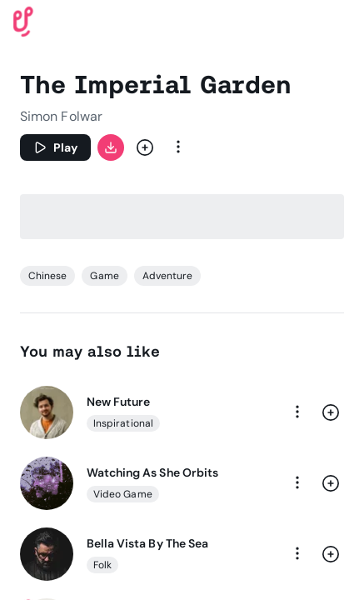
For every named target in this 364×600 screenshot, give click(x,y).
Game (104, 276)
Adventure (168, 276)
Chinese (47, 276)
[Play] (55, 147)
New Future (118, 402)
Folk (102, 565)
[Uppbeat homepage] (23, 20)
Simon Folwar (61, 116)
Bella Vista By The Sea (147, 543)
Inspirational (123, 423)
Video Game (123, 494)
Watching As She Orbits (152, 472)
